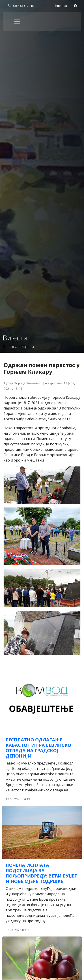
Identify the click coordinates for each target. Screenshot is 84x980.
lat (65, 6)
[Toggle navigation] (17, 22)
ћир (58, 6)
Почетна (10, 346)
